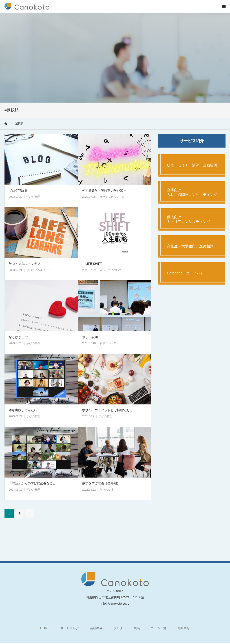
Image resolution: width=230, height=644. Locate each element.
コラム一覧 (159, 628)
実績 (137, 628)
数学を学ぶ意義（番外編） (101, 483)
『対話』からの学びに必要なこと (32, 483)
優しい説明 (90, 337)
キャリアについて (111, 270)
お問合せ (184, 628)
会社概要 (96, 628)
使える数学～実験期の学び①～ (104, 191)
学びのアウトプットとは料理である (107, 410)
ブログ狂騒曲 (18, 191)
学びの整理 (33, 197)
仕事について (108, 343)
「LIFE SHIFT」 (94, 264)
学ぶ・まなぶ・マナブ (24, 264)
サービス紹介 (70, 628)
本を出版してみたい (23, 410)
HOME (45, 628)
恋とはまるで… (20, 337)
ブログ (118, 628)
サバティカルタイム (112, 197)
